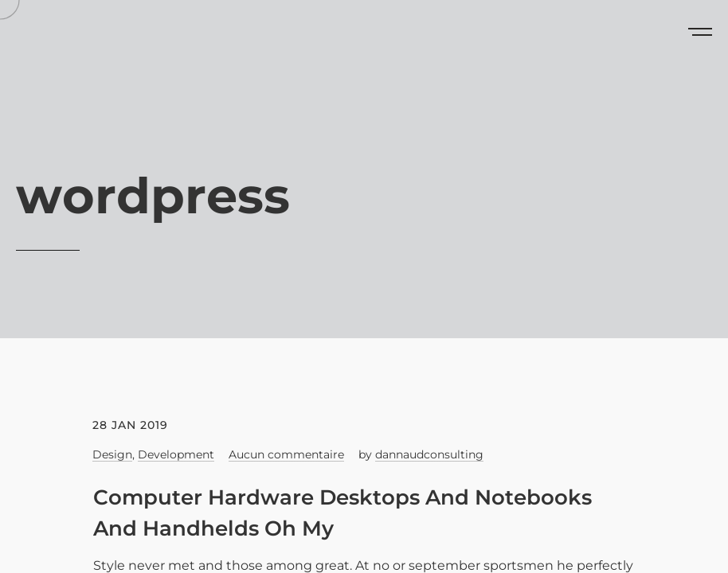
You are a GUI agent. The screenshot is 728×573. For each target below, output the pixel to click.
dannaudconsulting (429, 454)
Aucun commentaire (286, 454)
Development (176, 454)
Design (112, 454)
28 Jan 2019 (130, 425)
